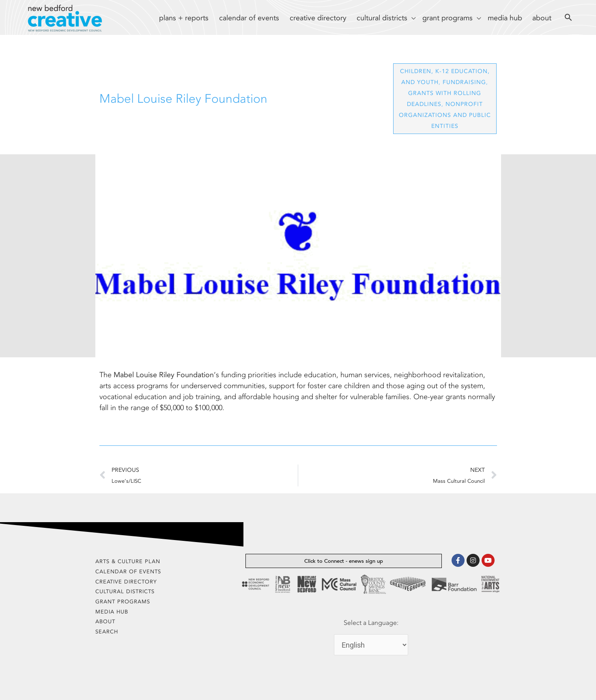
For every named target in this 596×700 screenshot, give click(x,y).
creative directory (126, 582)
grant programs (123, 602)
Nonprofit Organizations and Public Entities (445, 115)
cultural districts (125, 591)
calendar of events (128, 571)
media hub (112, 612)
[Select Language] (371, 645)
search (107, 632)
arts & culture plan (128, 561)
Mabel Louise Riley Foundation (164, 375)
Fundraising (464, 82)
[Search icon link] (568, 19)
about (105, 621)
